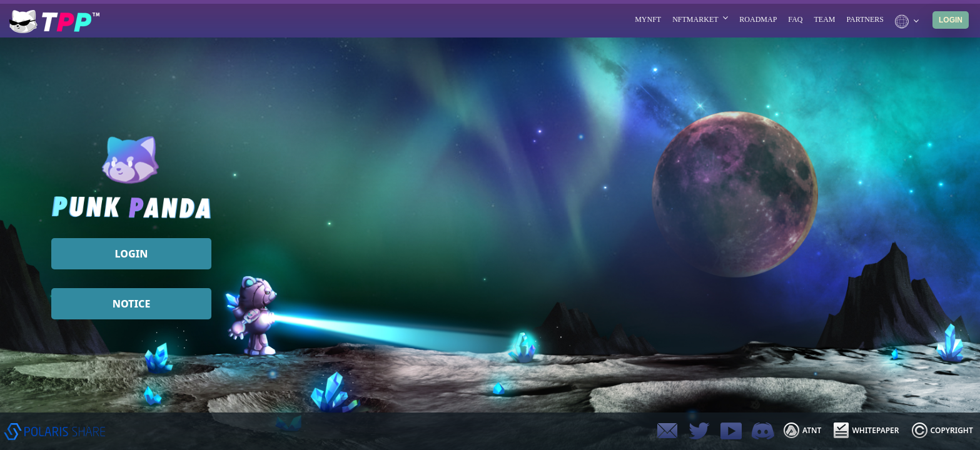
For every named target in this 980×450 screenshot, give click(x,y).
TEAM (824, 20)
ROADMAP (758, 20)
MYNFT (648, 20)
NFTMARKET (700, 20)
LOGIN (951, 20)
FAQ (795, 20)
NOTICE (132, 304)
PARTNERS (865, 20)
